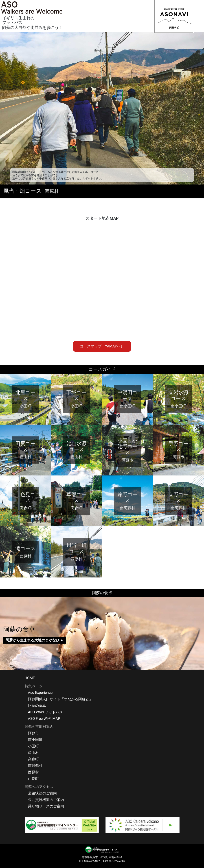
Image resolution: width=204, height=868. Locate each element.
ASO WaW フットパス (46, 712)
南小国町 (35, 740)
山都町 (33, 779)
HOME (30, 678)
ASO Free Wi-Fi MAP (44, 719)
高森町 (33, 759)
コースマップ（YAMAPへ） (102, 346)
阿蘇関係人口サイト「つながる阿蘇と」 (60, 699)
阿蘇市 (33, 733)
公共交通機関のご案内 (46, 800)
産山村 (33, 753)
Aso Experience (40, 693)
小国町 (33, 746)
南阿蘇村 (35, 766)
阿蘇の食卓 (37, 706)
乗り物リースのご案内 (46, 806)
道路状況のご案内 (42, 793)
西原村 (33, 772)
